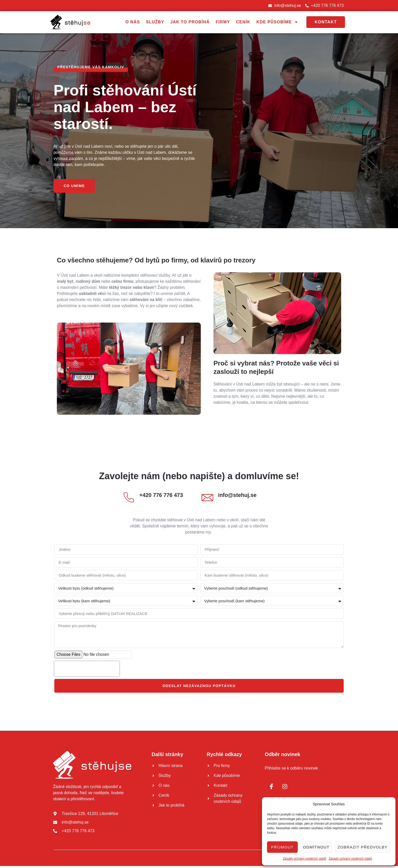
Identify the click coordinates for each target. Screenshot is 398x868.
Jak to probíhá (190, 22)
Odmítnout (316, 847)
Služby (155, 22)
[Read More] (160, 499)
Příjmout (282, 847)
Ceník (243, 22)
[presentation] (87, 671)
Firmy (223, 22)
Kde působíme (277, 22)
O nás (133, 22)
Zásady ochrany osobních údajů (305, 859)
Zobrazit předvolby (363, 847)
